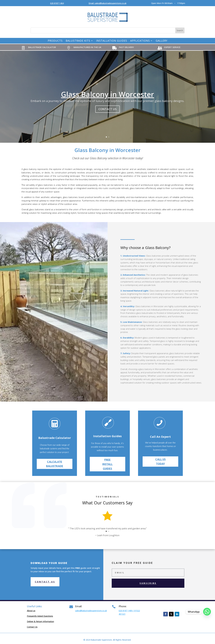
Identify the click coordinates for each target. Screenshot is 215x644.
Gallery (162, 41)
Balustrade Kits (78, 41)
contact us (107, 109)
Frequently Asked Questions (40, 616)
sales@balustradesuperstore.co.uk (91, 611)
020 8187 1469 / (126, 611)
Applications (140, 41)
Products (55, 41)
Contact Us (32, 627)
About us (31, 611)
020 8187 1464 (57, 3)
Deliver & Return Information (40, 621)
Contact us (45, 582)
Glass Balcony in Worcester (107, 94)
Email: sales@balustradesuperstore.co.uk (107, 3)
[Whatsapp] (207, 612)
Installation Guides (112, 41)
